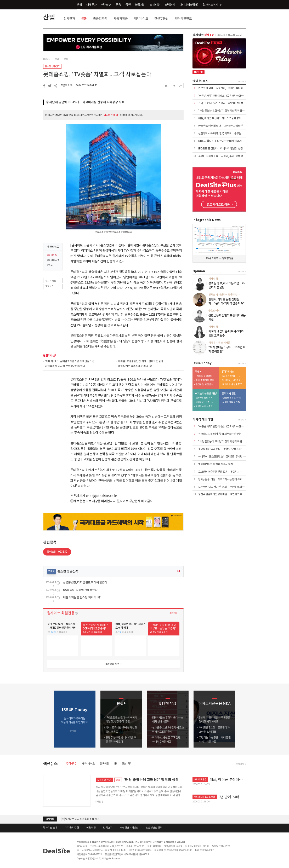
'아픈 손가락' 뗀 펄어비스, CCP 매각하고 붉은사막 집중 (227, 96)
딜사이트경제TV (214, 5)
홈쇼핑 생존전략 (52, 66)
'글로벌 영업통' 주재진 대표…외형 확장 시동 (233, 398)
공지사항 (50, 819)
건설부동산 (161, 18)
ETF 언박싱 (228, 372)
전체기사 (240, 764)
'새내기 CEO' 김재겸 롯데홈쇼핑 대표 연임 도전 (70, 361)
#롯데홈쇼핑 (53, 261)
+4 (178, 571)
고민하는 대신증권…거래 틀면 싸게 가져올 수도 (207, 406)
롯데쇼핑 (57, 552)
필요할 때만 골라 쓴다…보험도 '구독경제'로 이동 (224, 449)
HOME (46, 59)
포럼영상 (170, 5)
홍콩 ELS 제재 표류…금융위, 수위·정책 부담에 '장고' (226, 156)
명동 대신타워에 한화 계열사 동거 (216, 464)
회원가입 (174, 613)
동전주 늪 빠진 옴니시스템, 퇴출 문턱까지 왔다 (207, 384)
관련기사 (48, 356)
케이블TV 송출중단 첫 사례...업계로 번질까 (140, 361)
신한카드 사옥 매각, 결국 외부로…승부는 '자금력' (224, 133)
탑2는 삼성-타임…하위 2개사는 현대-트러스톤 (223, 479)
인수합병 (106, 5)
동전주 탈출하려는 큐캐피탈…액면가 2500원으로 (224, 494)
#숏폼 (50, 265)
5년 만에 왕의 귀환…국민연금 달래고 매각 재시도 (207, 398)
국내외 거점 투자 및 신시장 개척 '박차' (233, 402)
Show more (114, 664)
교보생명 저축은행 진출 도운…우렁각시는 (220, 472)
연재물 (52, 571)
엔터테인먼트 (183, 18)
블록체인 (140, 5)
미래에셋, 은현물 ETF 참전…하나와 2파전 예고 (233, 384)
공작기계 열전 (229, 394)
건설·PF (126, 764)
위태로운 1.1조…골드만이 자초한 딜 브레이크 (207, 402)
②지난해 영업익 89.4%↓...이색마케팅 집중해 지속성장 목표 (85, 102)
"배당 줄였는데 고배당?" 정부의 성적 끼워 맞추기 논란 (226, 111)
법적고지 (108, 828)
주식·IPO (71, 764)
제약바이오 (141, 18)
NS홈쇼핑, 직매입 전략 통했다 (80, 590)
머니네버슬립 (189, 5)
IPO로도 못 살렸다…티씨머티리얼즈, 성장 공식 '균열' (226, 149)
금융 (118, 5)
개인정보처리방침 (129, 828)
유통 (84, 18)
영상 (118, 780)
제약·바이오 (88, 764)
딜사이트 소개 (50, 828)
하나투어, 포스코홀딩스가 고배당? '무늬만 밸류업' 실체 (227, 457)
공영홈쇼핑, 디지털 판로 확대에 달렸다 (65, 366)
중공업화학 (100, 18)
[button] (242, 719)
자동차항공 (121, 18)
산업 (79, 5)
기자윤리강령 (72, 828)
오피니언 (155, 5)
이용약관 (91, 828)
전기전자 (69, 18)
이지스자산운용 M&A (206, 394)
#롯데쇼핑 (52, 256)
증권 (128, 5)
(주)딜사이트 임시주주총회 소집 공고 (80, 819)
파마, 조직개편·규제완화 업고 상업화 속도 (207, 380)
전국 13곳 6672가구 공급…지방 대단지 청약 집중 (224, 103)
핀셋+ (198, 372)
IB (115, 764)
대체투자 (91, 5)
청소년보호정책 (154, 828)
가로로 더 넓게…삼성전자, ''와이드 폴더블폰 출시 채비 (227, 88)
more (55, 356)
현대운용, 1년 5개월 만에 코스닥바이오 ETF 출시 (233, 380)
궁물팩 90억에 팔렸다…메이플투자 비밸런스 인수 (224, 126)
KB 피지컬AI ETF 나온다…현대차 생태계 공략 (222, 141)
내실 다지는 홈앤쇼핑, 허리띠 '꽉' (135, 366)
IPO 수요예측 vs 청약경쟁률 (219, 258)
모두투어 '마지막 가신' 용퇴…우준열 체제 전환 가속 (225, 487)
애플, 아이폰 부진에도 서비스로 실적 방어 (220, 118)
